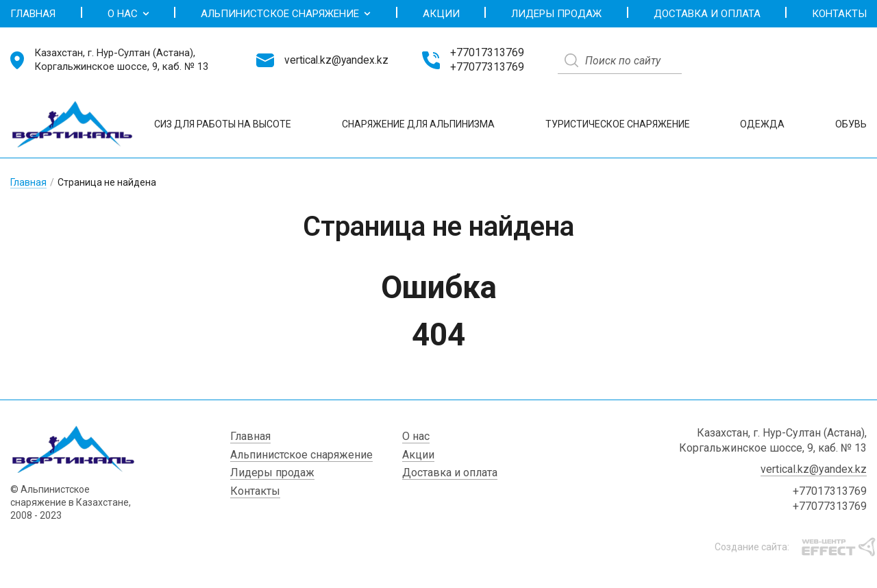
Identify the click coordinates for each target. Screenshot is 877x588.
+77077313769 (487, 68)
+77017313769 (487, 53)
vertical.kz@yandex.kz (336, 61)
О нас (128, 14)
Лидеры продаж (556, 14)
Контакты (839, 14)
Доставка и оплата (707, 14)
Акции (441, 14)
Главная (33, 14)
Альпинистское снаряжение (286, 14)
